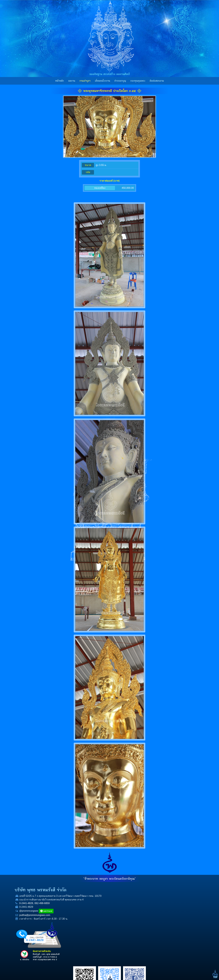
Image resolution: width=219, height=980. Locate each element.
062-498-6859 (55, 911)
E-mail (153, 916)
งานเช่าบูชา (85, 81)
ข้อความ (154, 926)
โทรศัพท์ (154, 907)
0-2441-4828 (39, 911)
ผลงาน (72, 81)
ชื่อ (151, 897)
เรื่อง (152, 887)
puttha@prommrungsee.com (48, 922)
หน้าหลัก (60, 81)
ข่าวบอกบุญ (120, 81)
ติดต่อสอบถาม (157, 81)
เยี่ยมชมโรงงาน (103, 81)
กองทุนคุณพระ (138, 81)
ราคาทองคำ (134, 919)
